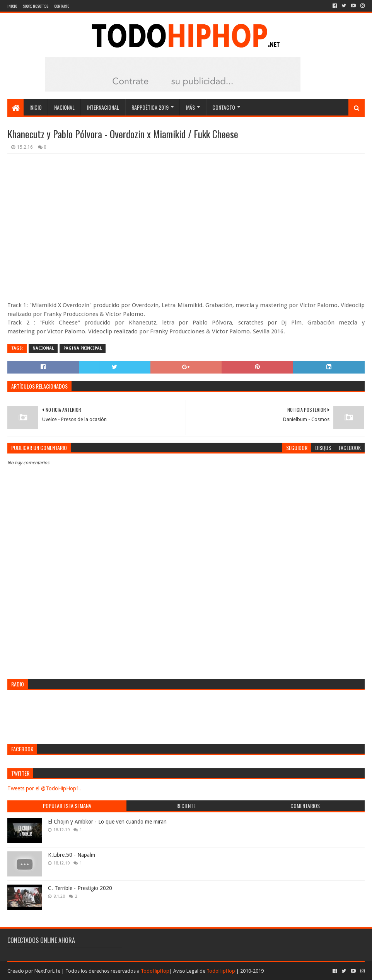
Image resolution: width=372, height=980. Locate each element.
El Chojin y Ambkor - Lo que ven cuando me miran (107, 822)
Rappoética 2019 (150, 107)
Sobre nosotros (36, 6)
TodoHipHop (155, 971)
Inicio (12, 6)
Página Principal (83, 348)
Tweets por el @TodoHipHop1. (44, 788)
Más (190, 107)
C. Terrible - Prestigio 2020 (80, 888)
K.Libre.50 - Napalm (72, 855)
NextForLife (47, 971)
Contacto (62, 6)
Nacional (64, 107)
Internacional (103, 107)
